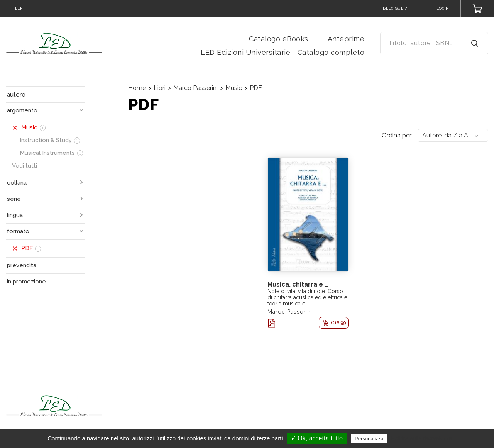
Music (234, 88)
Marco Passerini (195, 88)
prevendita (22, 265)
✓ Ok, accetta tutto (317, 438)
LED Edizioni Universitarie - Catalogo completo (283, 52)
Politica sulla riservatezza (422, 438)
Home (137, 88)
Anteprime (346, 39)
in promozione (26, 282)
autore (16, 95)
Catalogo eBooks (279, 39)
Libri (160, 88)
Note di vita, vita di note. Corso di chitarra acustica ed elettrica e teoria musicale (307, 297)
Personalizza (369, 439)
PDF (256, 88)
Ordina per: (397, 135)
